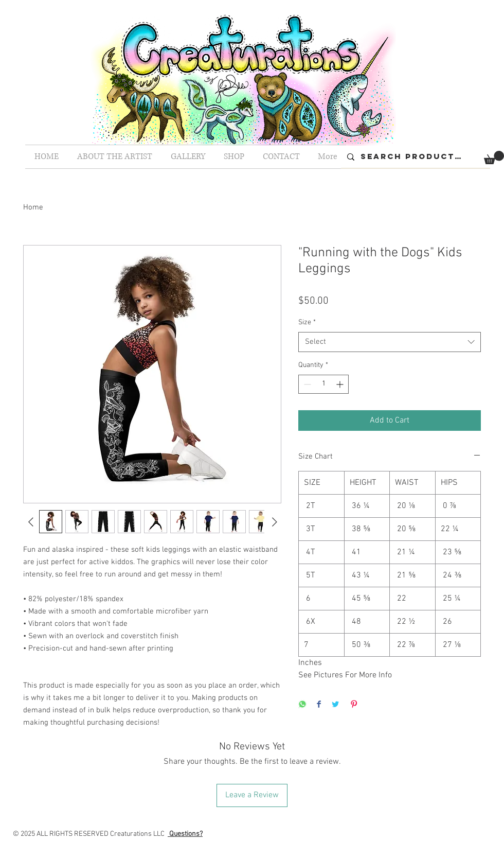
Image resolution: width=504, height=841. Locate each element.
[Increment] (341, 384)
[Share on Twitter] (335, 705)
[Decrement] (306, 384)
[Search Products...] (415, 157)
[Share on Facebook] (319, 705)
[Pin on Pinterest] (354, 705)
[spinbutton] (323, 384)
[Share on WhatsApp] (302, 705)
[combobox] (390, 342)
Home (33, 207)
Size (307, 322)
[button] (494, 157)
